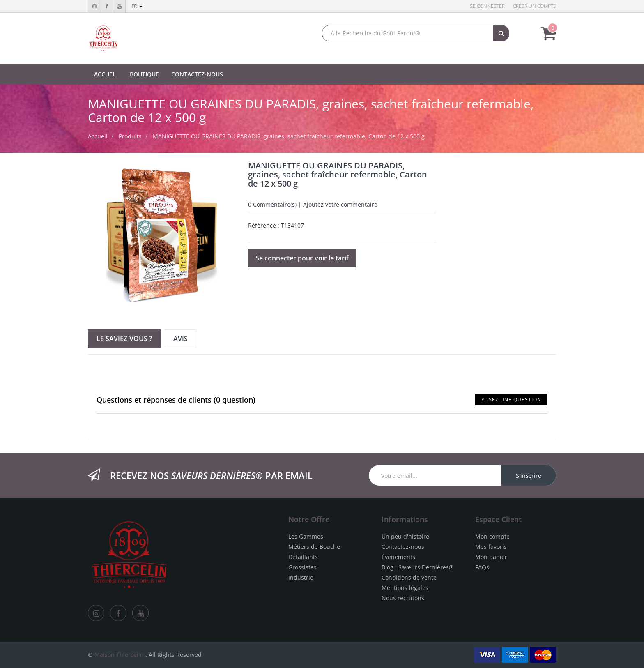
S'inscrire (529, 476)
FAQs (482, 567)
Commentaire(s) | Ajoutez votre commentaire (313, 204)
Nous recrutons (403, 598)
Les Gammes (306, 536)
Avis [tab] (181, 339)
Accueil (98, 136)
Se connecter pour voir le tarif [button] (302, 258)
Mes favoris (491, 547)
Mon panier (491, 557)
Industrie (301, 577)
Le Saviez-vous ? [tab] (124, 339)
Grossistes (302, 567)
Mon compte (492, 536)
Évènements (398, 557)
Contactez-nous (403, 547)
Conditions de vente (409, 577)
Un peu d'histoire (405, 536)
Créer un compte (535, 6)
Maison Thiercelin (119, 655)
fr (137, 6)
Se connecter (487, 6)
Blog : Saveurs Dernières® (418, 567)
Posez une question (511, 400)
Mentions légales (405, 588)
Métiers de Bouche (314, 547)
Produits (130, 136)
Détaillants (303, 557)
